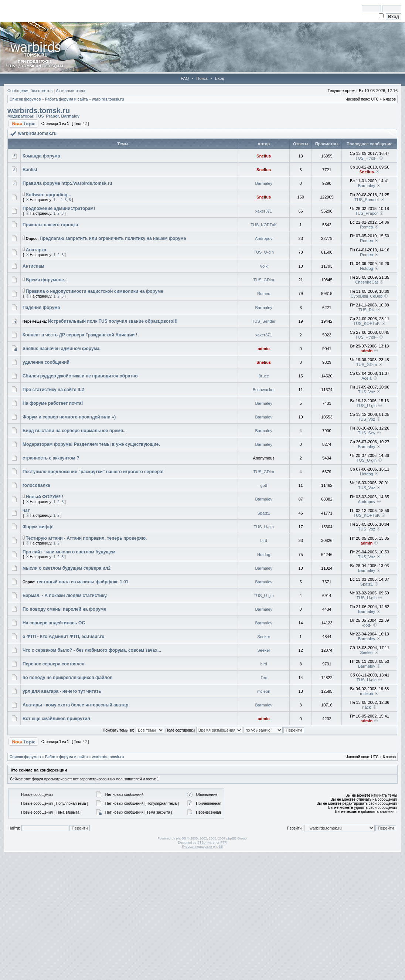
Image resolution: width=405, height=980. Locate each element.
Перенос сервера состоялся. (54, 664)
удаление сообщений (46, 362)
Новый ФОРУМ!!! (45, 497)
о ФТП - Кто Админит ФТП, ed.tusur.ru (64, 637)
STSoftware (206, 842)
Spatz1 (264, 513)
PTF (223, 842)
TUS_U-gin (263, 252)
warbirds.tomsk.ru (108, 99)
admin (263, 349)
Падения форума (41, 308)
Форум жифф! (38, 527)
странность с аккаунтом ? (51, 458)
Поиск (202, 78)
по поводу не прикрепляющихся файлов (68, 678)
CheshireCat (366, 282)
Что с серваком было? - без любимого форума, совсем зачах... (92, 650)
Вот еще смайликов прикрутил (56, 719)
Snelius (264, 156)
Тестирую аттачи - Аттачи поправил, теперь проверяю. (86, 538)
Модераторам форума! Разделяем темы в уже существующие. (91, 444)
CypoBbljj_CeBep (367, 296)
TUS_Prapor (47, 116)
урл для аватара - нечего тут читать (62, 691)
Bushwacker (264, 390)
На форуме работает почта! (53, 403)
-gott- (264, 485)
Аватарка (36, 250)
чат (26, 511)
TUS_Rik (367, 310)
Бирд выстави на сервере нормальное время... (75, 431)
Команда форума (41, 156)
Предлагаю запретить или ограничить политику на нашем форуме (113, 238)
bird (263, 540)
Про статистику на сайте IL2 (53, 390)
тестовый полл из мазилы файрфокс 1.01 (83, 582)
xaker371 (264, 211)
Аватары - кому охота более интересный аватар (75, 705)
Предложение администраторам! (59, 208)
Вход (220, 78)
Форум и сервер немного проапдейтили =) (69, 417)
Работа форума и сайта (67, 99)
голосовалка (36, 485)
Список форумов (25, 99)
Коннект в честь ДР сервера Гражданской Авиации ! (80, 335)
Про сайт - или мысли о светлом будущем (69, 552)
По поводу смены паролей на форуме (64, 609)
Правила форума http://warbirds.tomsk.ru (67, 183)
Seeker (264, 637)
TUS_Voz (367, 392)
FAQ (185, 78)
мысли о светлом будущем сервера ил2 (67, 568)
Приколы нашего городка (50, 225)
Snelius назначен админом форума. (62, 349)
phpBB (181, 838)
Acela (367, 378)
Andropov (264, 238)
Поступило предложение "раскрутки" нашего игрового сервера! (93, 472)
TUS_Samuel (366, 200)
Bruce (264, 376)
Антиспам (33, 266)
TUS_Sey (366, 433)
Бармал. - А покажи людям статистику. (65, 596)
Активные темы (70, 91)
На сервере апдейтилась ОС (54, 623)
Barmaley (71, 116)
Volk (264, 266)
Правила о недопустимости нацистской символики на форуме (95, 291)
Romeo (366, 227)
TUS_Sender (264, 321)
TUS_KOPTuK (264, 225)
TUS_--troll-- (367, 158)
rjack (366, 707)
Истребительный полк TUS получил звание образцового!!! (113, 321)
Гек (264, 678)
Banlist (30, 170)
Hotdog (366, 268)
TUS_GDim (264, 280)
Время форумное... (47, 280)
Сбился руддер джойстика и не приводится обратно (80, 376)
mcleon (264, 691)
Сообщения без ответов (30, 91)
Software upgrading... (49, 195)
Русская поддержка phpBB (203, 847)
